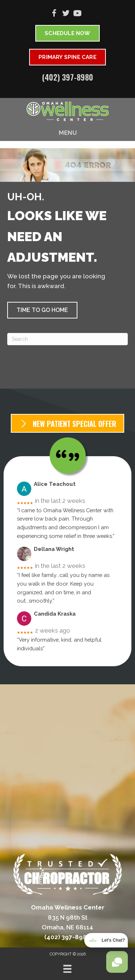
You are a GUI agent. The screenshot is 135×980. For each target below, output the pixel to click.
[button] (42, 310)
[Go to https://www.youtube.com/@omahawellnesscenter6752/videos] (77, 14)
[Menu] (67, 969)
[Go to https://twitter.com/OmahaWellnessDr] (66, 14)
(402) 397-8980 (68, 77)
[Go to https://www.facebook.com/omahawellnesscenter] (54, 14)
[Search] (67, 339)
